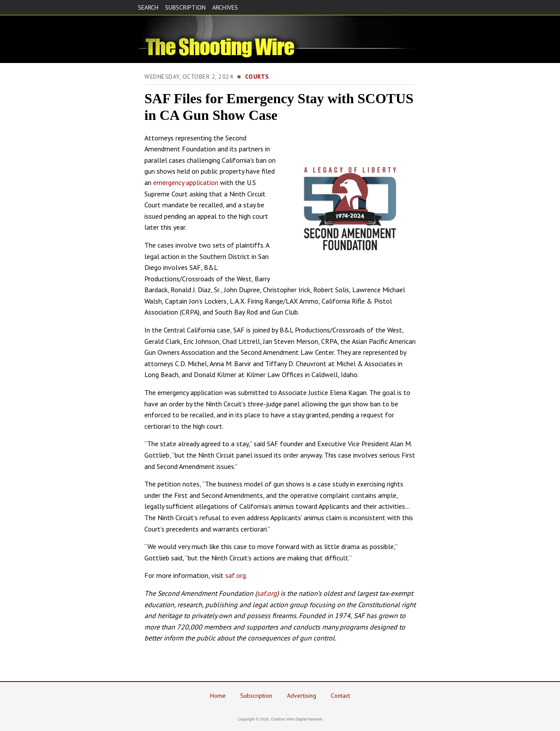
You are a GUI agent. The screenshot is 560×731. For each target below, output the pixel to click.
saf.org (236, 575)
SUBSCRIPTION (185, 7)
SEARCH (148, 7)
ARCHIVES (225, 7)
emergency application (186, 182)
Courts (257, 77)
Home (218, 696)
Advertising (302, 696)
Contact (340, 696)
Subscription (256, 696)
